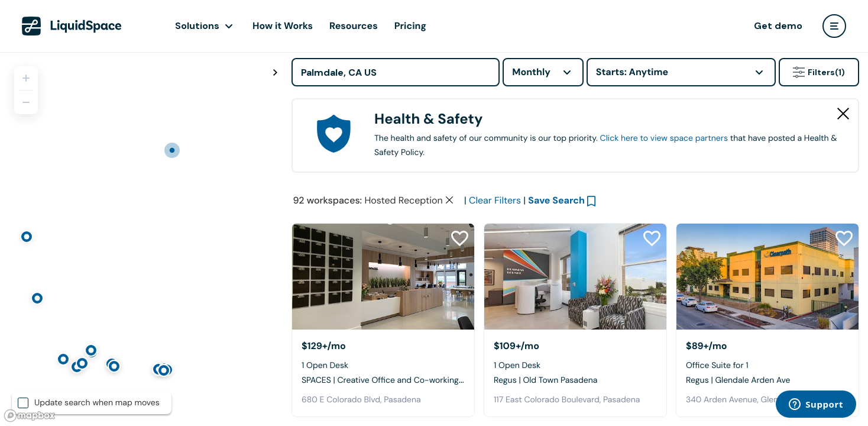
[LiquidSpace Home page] (72, 26)
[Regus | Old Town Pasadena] (575, 277)
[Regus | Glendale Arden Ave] (767, 277)
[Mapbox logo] (30, 416)
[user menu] (834, 26)
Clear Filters (495, 200)
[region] (141, 239)
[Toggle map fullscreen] (275, 73)
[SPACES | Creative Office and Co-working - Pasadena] (383, 277)
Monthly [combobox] (531, 72)
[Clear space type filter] (449, 200)
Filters (819, 72)
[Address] (396, 72)
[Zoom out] (26, 102)
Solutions (197, 26)
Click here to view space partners (664, 138)
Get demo (778, 26)
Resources (354, 26)
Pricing (410, 26)
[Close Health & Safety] (843, 114)
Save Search (556, 200)
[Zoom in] (26, 78)
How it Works (283, 26)
